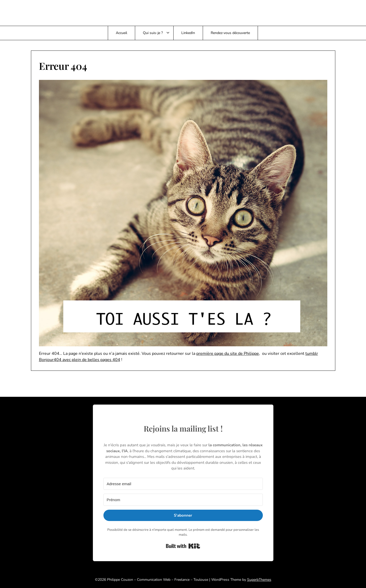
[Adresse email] (183, 484)
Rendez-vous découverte (230, 33)
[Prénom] (183, 500)
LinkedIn (188, 33)
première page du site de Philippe (228, 354)
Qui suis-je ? (153, 33)
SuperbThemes (259, 580)
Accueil (121, 33)
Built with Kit (183, 546)
